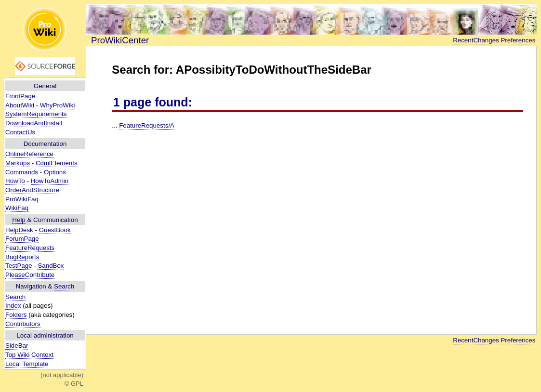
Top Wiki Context (29, 355)
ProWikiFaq (22, 199)
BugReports (22, 257)
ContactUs (20, 132)
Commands (22, 172)
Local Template (27, 364)
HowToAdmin (50, 181)
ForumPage (22, 239)
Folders (16, 315)
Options (55, 172)
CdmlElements (57, 163)
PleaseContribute (30, 275)
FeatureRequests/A (147, 125)
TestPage (19, 266)
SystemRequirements (36, 114)
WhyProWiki (58, 105)
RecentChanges (476, 40)
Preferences (518, 40)
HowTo (15, 181)
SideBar (17, 346)
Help (19, 220)
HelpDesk (19, 230)
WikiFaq (17, 208)
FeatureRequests (30, 248)
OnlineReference (29, 154)
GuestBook (55, 230)
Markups (18, 163)
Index (13, 306)
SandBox (51, 266)
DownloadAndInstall (34, 123)
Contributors (23, 324)
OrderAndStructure (32, 190)
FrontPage (20, 96)
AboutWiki (20, 105)
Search (64, 286)
